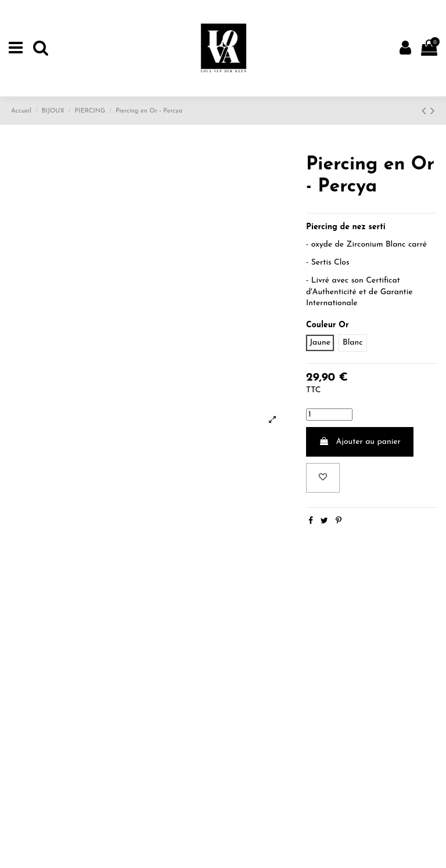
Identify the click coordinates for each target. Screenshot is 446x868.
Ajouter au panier (360, 442)
